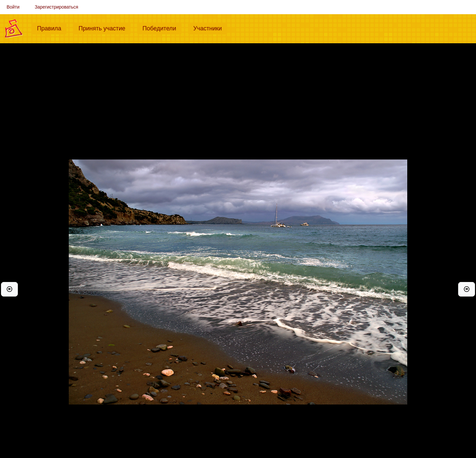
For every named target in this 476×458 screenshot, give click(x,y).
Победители (162, 28)
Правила (52, 28)
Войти (13, 7)
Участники (210, 28)
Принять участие (104, 28)
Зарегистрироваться (57, 7)
